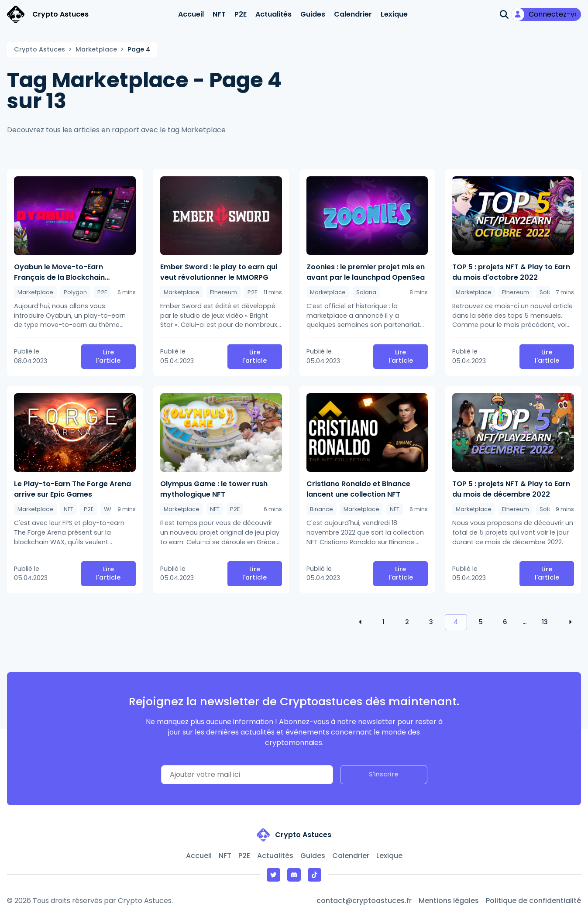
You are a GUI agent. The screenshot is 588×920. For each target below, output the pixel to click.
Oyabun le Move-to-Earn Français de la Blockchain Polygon (59, 272)
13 (545, 622)
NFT (219, 14)
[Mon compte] (546, 14)
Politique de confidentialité (533, 901)
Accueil (191, 14)
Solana (366, 292)
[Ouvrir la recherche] (504, 14)
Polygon (75, 292)
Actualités (273, 14)
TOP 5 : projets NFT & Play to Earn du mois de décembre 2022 (511, 489)
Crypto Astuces (40, 49)
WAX (110, 509)
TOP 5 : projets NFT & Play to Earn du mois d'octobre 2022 (511, 272)
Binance (322, 509)
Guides (313, 14)
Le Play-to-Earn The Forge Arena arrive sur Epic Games (72, 489)
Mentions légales (449, 901)
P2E (241, 14)
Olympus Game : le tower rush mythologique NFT (214, 489)
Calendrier (353, 14)
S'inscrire (383, 774)
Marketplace (96, 49)
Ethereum (224, 292)
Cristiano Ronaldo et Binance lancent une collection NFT (358, 489)
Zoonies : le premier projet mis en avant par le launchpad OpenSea (366, 272)
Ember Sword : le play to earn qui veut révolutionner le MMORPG (219, 272)
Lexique (394, 14)
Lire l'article (108, 356)
